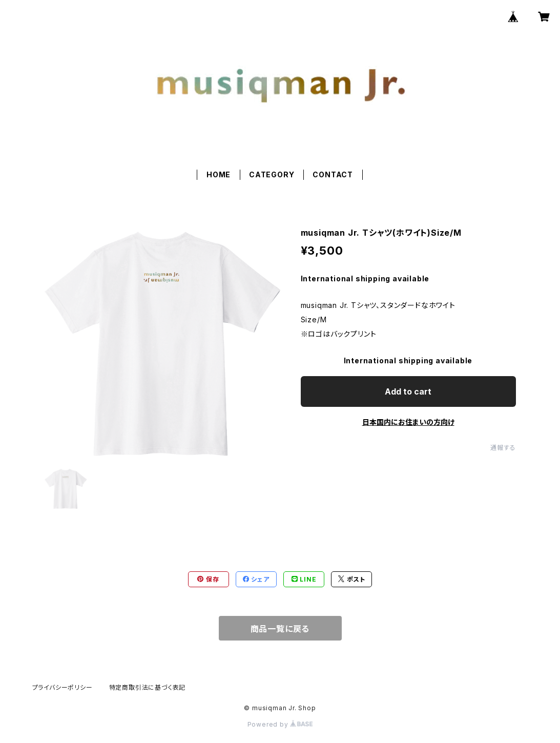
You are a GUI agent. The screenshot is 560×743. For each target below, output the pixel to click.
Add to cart (408, 391)
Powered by (280, 724)
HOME (219, 174)
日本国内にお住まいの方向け (408, 422)
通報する (503, 448)
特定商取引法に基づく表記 (148, 687)
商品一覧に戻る (280, 629)
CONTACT (333, 174)
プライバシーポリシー (63, 687)
